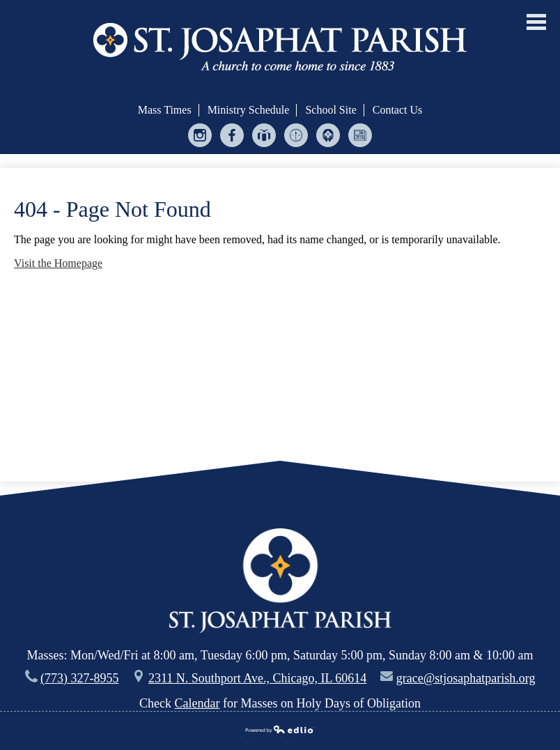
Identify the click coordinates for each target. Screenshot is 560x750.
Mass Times (165, 110)
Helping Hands (328, 138)
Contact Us (398, 110)
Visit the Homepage (58, 263)
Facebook (232, 138)
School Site (330, 110)
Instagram (200, 138)
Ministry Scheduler (296, 138)
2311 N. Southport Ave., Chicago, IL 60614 (257, 678)
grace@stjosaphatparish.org (466, 678)
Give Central (264, 138)
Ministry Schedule (249, 110)
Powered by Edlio (280, 731)
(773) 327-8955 (79, 678)
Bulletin (360, 138)
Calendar (197, 703)
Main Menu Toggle (536, 22)
